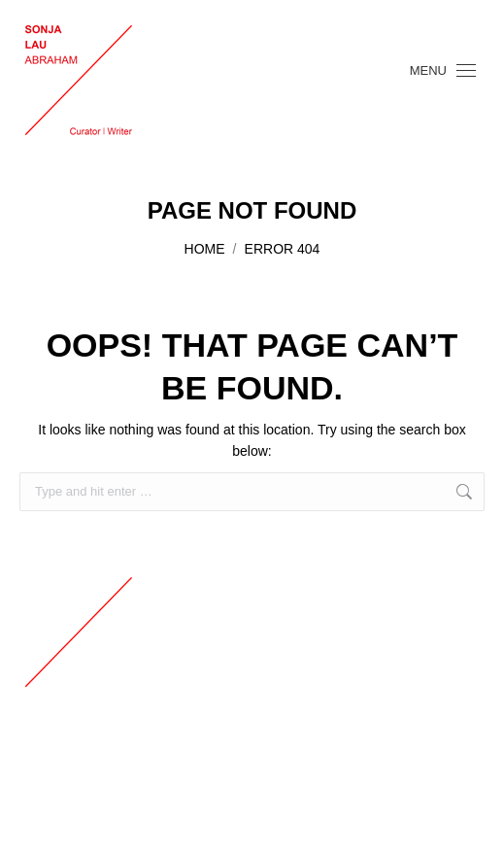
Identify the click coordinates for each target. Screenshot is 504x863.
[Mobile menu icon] (443, 70)
